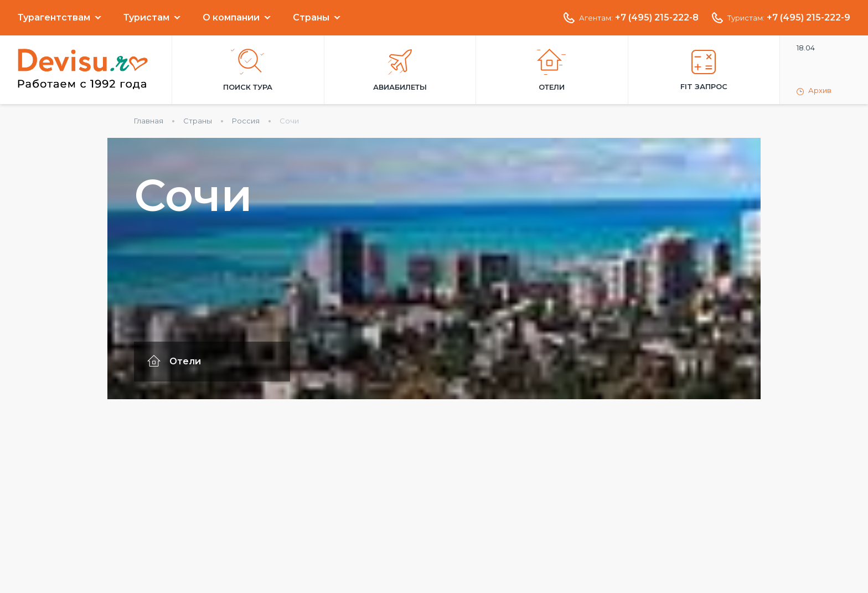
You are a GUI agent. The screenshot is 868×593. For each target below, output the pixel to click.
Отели (552, 70)
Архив (814, 91)
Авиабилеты (400, 70)
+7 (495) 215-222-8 (657, 18)
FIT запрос (704, 70)
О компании (231, 18)
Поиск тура (248, 70)
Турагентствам (54, 18)
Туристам (146, 18)
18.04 (806, 48)
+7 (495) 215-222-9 (808, 18)
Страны (311, 18)
